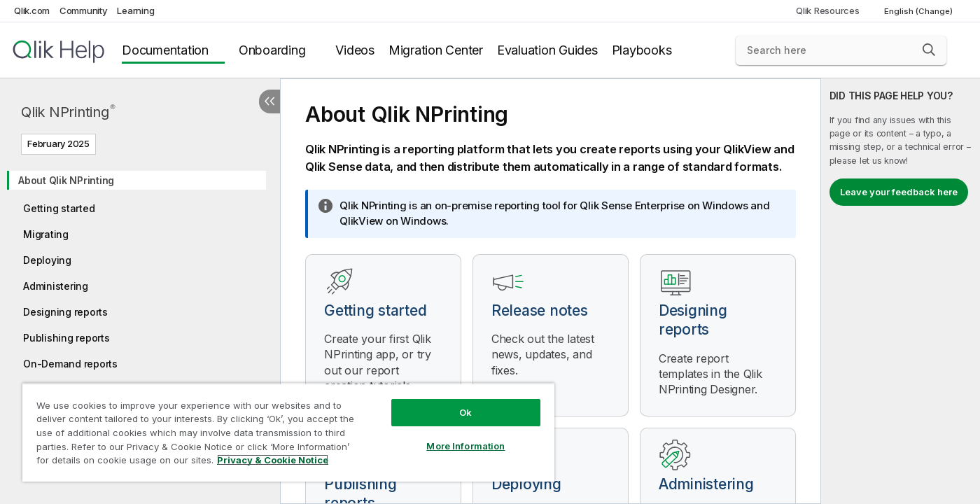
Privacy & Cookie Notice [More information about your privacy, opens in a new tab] (273, 460)
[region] (288, 432)
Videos (355, 50)
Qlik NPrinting (68, 112)
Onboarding (272, 50)
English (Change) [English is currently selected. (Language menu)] (919, 11)
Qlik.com (32, 10)
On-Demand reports (70, 364)
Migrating (46, 234)
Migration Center (436, 50)
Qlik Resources (828, 10)
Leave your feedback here (899, 192)
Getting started (59, 208)
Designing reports (65, 312)
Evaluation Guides (547, 50)
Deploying (47, 260)
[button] (929, 50)
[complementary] (901, 291)
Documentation (165, 50)
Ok (465, 412)
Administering (56, 286)
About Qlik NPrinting (66, 180)
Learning (135, 10)
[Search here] (841, 50)
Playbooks (642, 50)
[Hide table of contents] (269, 101)
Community (84, 10)
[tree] (140, 306)
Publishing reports (66, 338)
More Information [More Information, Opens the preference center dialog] (465, 446)
